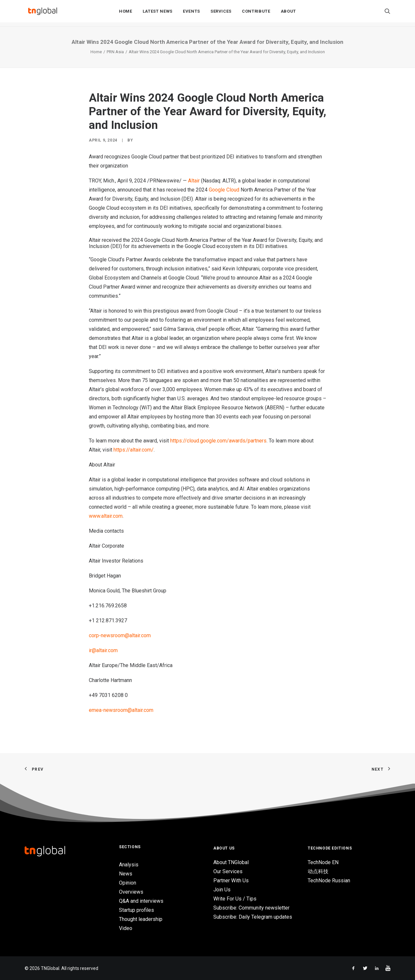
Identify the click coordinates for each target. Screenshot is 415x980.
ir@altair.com (103, 650)
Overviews (131, 892)
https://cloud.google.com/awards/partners (218, 441)
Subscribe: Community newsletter (251, 908)
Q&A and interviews (141, 901)
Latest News (158, 13)
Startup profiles (136, 910)
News (126, 874)
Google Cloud (224, 190)
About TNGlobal (231, 862)
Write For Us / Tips (235, 899)
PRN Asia (115, 52)
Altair (194, 181)
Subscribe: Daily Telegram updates (253, 917)
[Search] (387, 13)
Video (126, 928)
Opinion (128, 883)
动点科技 (318, 871)
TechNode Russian (329, 881)
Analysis (129, 865)
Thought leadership (141, 919)
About (288, 13)
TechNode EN (323, 862)
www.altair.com (106, 516)
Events (191, 13)
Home (126, 13)
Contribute (256, 13)
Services (221, 13)
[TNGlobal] (42, 13)
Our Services (228, 871)
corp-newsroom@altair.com (120, 635)
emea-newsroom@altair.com (121, 710)
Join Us (222, 890)
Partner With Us (231, 881)
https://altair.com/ (134, 450)
